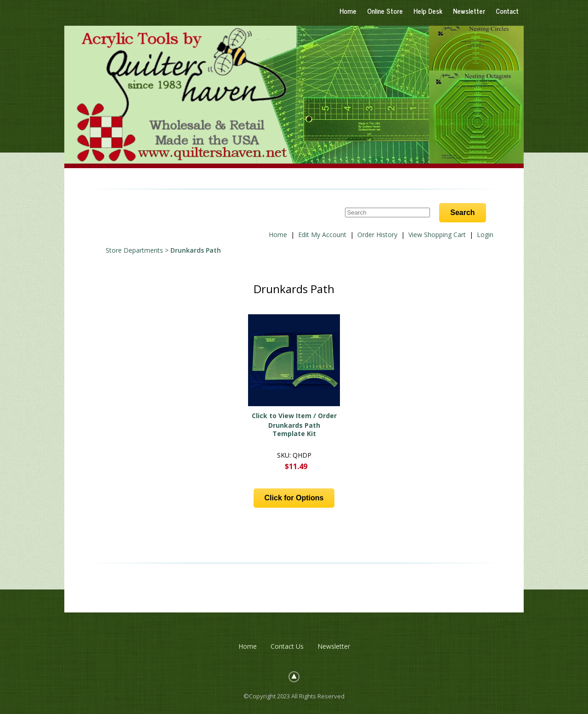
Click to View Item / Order (294, 416)
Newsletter (469, 11)
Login (485, 235)
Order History (377, 235)
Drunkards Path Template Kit (294, 429)
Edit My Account (322, 235)
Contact (507, 11)
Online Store (385, 11)
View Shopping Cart (437, 235)
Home (348, 11)
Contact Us (287, 646)
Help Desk (428, 11)
